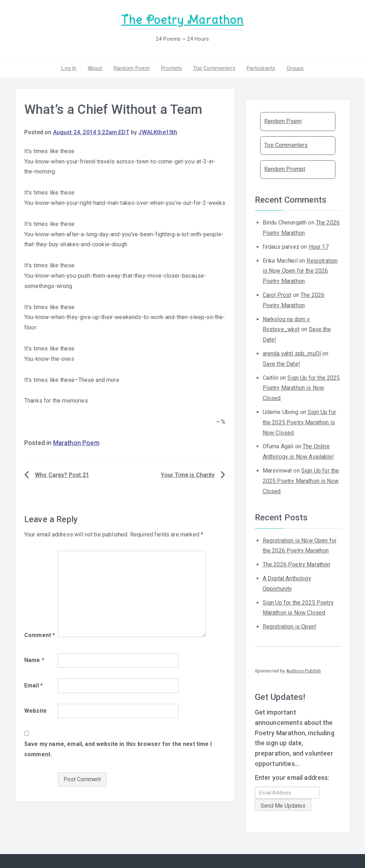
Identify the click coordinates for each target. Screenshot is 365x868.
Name (34, 660)
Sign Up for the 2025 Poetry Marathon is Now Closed (301, 387)
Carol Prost (277, 295)
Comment (40, 635)
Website (35, 710)
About (96, 67)
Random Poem (132, 67)
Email (34, 685)
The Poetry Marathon (182, 20)
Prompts (171, 67)
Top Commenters (213, 67)
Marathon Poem (76, 443)
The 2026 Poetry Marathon (297, 564)
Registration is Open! (290, 626)
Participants (259, 67)
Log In (71, 67)
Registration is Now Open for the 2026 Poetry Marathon (300, 270)
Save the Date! (281, 363)
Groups (293, 67)
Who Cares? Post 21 (62, 475)
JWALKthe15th (158, 132)
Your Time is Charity (188, 475)
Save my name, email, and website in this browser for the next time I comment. (118, 749)
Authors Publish (304, 670)
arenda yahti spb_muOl (292, 353)
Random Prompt (285, 169)
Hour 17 (319, 246)
